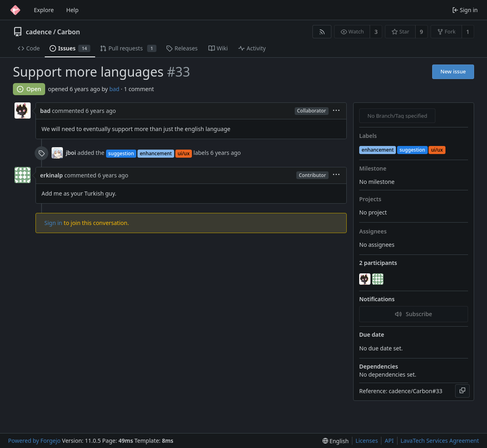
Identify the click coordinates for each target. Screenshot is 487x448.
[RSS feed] (322, 32)
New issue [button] (453, 71)
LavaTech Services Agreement (440, 441)
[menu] (336, 111)
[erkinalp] (379, 279)
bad (114, 89)
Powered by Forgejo (34, 441)
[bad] (366, 279)
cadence (39, 32)
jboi (71, 153)
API (389, 441)
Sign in (53, 223)
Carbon (69, 32)
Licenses (367, 441)
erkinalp (52, 175)
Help (72, 10)
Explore (44, 10)
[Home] (15, 10)
